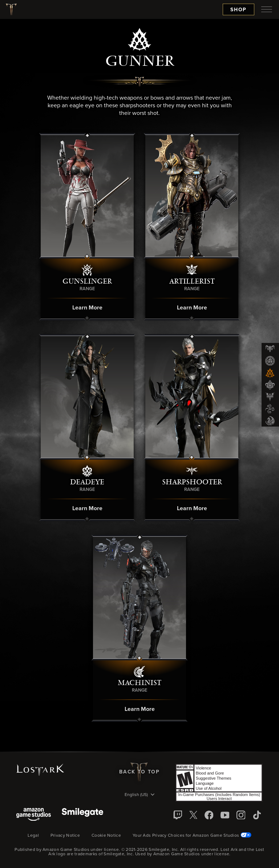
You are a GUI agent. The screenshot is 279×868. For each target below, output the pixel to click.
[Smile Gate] (82, 815)
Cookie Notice (106, 836)
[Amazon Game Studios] (34, 815)
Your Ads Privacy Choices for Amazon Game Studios (192, 836)
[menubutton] (267, 9)
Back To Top (139, 772)
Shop (238, 10)
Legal (33, 836)
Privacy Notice (65, 836)
